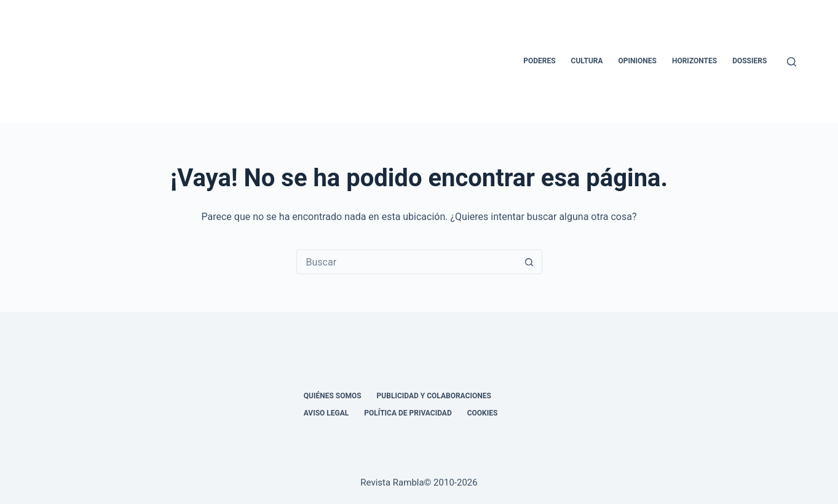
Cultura (587, 61)
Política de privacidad (408, 413)
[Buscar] (792, 62)
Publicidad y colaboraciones (434, 396)
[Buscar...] (407, 262)
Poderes (539, 61)
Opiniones (638, 61)
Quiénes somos (333, 396)
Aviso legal (326, 413)
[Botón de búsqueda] (529, 262)
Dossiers (749, 61)
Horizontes (694, 61)
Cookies (483, 413)
